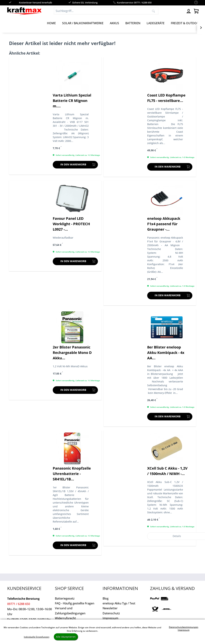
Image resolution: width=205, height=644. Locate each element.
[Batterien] (133, 23)
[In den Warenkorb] (75, 165)
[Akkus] (114, 23)
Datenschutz (111, 613)
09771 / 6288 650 (19, 604)
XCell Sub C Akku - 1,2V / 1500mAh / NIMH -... (167, 471)
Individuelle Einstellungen (37, 637)
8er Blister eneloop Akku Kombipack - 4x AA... (166, 353)
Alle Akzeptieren (66, 637)
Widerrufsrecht (65, 618)
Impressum (110, 618)
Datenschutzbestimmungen (184, 627)
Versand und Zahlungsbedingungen (70, 611)
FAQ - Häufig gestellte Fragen (75, 603)
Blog (106, 598)
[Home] (51, 23)
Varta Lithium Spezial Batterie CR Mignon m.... (72, 101)
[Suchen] (153, 11)
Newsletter (110, 608)
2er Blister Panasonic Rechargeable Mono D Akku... (72, 353)
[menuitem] (194, 3)
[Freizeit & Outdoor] (186, 23)
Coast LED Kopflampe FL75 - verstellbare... (166, 98)
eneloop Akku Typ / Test (119, 603)
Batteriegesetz (65, 598)
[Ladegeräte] (156, 23)
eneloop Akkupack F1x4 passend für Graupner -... (164, 224)
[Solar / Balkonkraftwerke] (83, 23)
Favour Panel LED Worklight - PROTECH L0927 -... (71, 224)
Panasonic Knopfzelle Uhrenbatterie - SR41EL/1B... (72, 474)
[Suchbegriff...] (106, 11)
